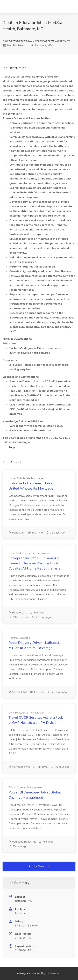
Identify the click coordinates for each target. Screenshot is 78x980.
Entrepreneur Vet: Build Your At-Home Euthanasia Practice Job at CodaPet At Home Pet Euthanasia (34, 563)
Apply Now (39, 866)
